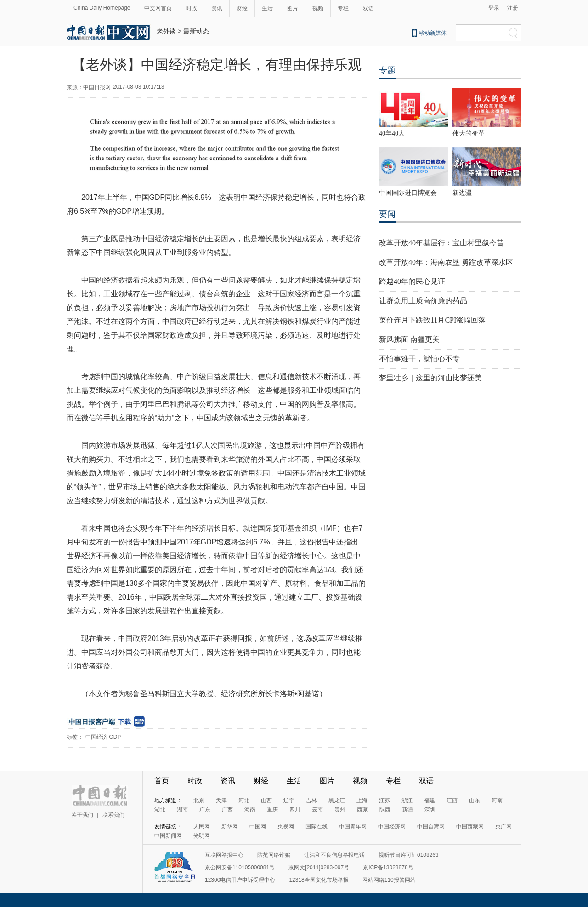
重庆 (272, 810)
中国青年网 (353, 827)
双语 (368, 8)
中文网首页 (158, 8)
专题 (387, 70)
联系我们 (113, 815)
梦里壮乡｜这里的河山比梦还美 (430, 378)
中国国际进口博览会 (408, 193)
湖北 (160, 810)
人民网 (202, 827)
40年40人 (392, 133)
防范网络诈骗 (274, 855)
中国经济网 (392, 827)
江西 (452, 800)
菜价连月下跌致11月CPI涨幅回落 (432, 320)
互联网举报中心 (224, 855)
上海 (362, 800)
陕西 (385, 810)
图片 (293, 8)
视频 (318, 8)
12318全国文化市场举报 (319, 880)
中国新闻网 (168, 836)
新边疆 (462, 193)
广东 (205, 810)
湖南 (182, 810)
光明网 (202, 836)
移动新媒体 (433, 33)
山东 (475, 800)
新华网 (230, 827)
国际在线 (317, 827)
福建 (430, 800)
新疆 (407, 810)
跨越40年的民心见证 (412, 281)
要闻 (387, 214)
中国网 (258, 827)
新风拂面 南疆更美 (409, 339)
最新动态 (196, 31)
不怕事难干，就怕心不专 (419, 359)
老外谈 (166, 31)
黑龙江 (337, 800)
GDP (115, 737)
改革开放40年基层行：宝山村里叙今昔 (441, 243)
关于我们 (82, 815)
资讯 (217, 8)
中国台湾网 (431, 827)
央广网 (503, 827)
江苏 (384, 800)
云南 (317, 810)
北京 (199, 800)
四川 (295, 810)
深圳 (430, 810)
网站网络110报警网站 (389, 880)
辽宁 (289, 800)
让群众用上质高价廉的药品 (423, 301)
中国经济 (96, 737)
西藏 (362, 810)
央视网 (286, 827)
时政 (192, 8)
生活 (267, 8)
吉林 (311, 800)
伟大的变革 (469, 133)
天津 (221, 800)
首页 (162, 781)
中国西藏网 (470, 827)
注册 (513, 8)
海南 (250, 810)
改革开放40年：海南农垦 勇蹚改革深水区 (446, 262)
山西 (266, 800)
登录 (494, 8)
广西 (227, 810)
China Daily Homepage (102, 8)
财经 (242, 8)
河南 (497, 800)
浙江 (407, 800)
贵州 (340, 810)
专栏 (343, 8)
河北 (244, 800)
